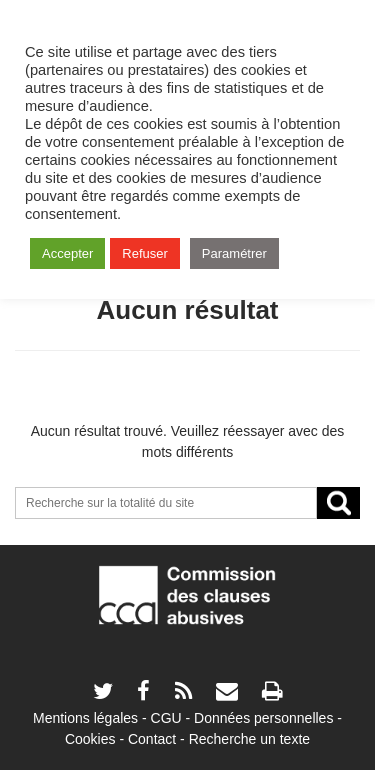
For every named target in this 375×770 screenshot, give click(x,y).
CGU (166, 718)
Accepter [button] (67, 253)
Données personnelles (263, 718)
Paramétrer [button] (234, 253)
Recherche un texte (249, 739)
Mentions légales (85, 718)
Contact (152, 739)
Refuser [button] (145, 253)
